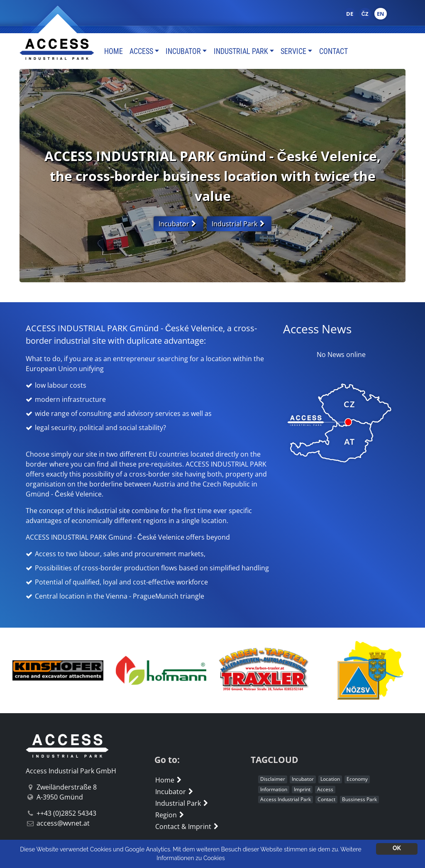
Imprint (302, 789)
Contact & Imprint (188, 826)
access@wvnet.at (63, 823)
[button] (37, 670)
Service (293, 51)
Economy (357, 779)
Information (274, 789)
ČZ (365, 14)
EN (381, 14)
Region (171, 815)
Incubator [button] (178, 224)
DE (350, 14)
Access (141, 51)
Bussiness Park (359, 799)
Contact (333, 51)
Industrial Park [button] (239, 224)
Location (330, 779)
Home (114, 51)
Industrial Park (241, 51)
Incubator (183, 51)
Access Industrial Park (286, 799)
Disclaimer (273, 779)
